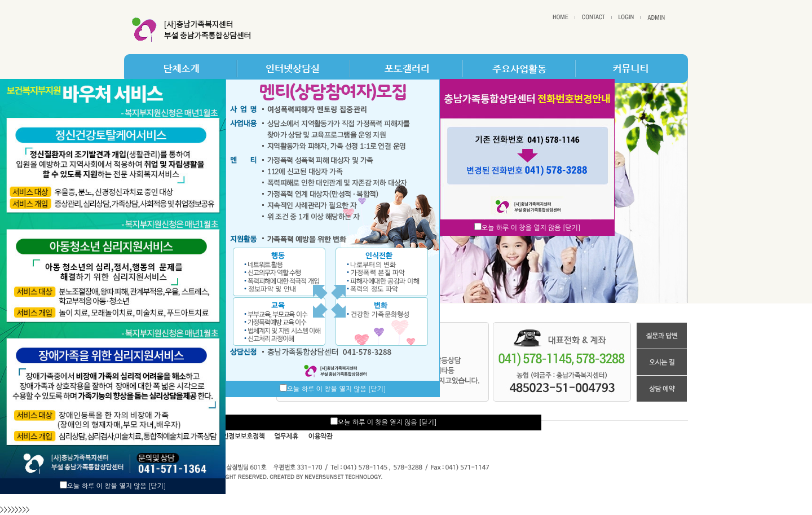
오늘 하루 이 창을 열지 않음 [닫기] (117, 486)
